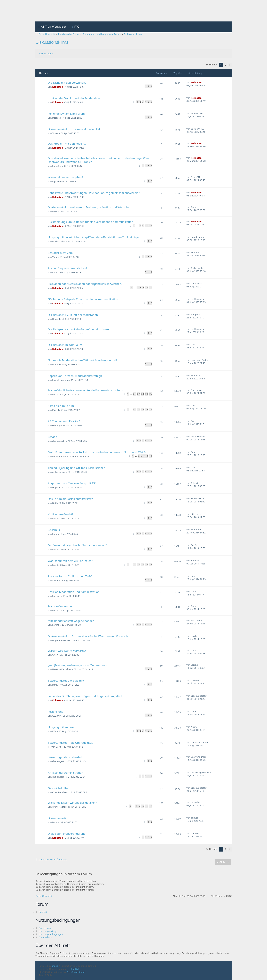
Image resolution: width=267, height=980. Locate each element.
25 (151, 394)
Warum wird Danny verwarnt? (67, 651)
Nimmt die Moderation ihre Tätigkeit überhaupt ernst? (83, 360)
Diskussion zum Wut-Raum (65, 345)
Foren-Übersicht (44, 896)
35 (147, 409)
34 (143, 409)
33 (139, 409)
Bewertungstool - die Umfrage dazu (71, 743)
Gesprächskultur (58, 788)
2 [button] (225, 65)
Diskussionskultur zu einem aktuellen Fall (74, 129)
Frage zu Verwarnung (62, 606)
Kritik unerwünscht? (61, 514)
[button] (230, 65)
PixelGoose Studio (76, 972)
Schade (52, 437)
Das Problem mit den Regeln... (67, 144)
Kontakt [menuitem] (43, 912)
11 (151, 287)
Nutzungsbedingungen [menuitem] (51, 934)
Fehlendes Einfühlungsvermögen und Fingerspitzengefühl (85, 696)
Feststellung (56, 712)
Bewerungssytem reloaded (65, 757)
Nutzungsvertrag (48, 931)
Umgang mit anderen (62, 727)
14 (147, 564)
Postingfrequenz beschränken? (68, 268)
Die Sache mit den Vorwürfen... (68, 83)
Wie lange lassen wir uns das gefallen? (72, 803)
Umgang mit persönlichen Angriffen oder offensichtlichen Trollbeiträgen (94, 237)
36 (151, 409)
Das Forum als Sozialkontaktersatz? (70, 499)
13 (143, 564)
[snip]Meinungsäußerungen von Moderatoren (77, 665)
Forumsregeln (46, 53)
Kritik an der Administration (65, 773)
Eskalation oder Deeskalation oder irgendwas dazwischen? (85, 284)
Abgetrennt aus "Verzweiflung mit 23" (72, 483)
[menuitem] (52, 27)
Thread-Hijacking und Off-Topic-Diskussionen (77, 468)
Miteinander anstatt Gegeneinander (71, 621)
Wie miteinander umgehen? (66, 177)
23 (143, 394)
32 (134, 409)
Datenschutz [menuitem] (45, 937)
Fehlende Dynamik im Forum (66, 114)
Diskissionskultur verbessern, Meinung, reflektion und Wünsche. (89, 207)
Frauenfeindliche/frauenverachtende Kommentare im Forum (87, 390)
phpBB (55, 966)
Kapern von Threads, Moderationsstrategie (75, 376)
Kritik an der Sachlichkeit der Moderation (74, 98)
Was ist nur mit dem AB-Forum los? (70, 561)
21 (134, 394)
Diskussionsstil (57, 818)
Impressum (45, 928)
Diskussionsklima (52, 42)
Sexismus (54, 530)
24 (147, 394)
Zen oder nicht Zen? (60, 253)
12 (139, 564)
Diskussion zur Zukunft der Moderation (73, 315)
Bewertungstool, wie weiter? (66, 681)
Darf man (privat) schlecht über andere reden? (77, 545)
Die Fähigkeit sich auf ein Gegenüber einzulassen (79, 329)
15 (151, 564)
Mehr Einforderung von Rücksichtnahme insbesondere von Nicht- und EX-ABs (97, 452)
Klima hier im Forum (61, 406)
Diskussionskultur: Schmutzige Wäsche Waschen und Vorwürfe (88, 636)
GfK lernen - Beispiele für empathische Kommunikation (83, 299)
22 (139, 394)
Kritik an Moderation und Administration (74, 592)
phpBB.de (75, 969)
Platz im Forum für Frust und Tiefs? (70, 576)
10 (147, 287)
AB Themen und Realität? (64, 421)
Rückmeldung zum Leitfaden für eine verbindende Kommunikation (91, 222)
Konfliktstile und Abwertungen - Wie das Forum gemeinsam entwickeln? (94, 193)
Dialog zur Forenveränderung (67, 834)
